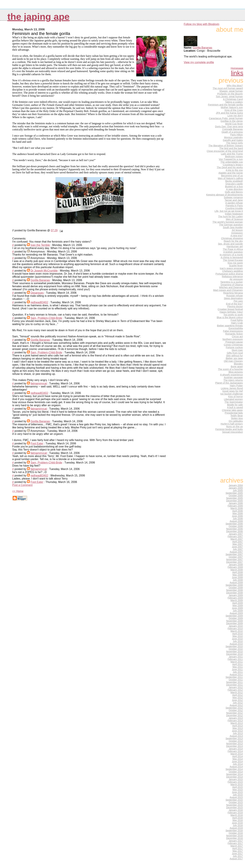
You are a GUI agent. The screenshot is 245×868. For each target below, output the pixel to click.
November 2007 (234, 560)
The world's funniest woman (228, 222)
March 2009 (237, 600)
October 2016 (236, 833)
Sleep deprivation (233, 298)
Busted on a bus (234, 186)
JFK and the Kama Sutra (229, 113)
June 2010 (237, 639)
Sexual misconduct (232, 432)
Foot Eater (37, 443)
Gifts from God (235, 353)
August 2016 (236, 828)
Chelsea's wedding (232, 271)
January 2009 (236, 595)
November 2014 (234, 774)
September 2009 (234, 616)
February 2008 (235, 567)
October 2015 (236, 802)
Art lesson (237, 230)
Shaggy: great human (231, 91)
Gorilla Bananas (40, 280)
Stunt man (237, 350)
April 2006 (238, 511)
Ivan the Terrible (40, 245)
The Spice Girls (234, 143)
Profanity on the (230, 94)
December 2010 (234, 654)
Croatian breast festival (230, 309)
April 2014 (238, 756)
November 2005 (234, 498)
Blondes (238, 364)
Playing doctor (235, 306)
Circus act (237, 336)
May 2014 (238, 759)
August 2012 (236, 705)
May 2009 (238, 606)
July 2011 (238, 672)
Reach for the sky (233, 241)
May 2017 (238, 851)
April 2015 (238, 787)
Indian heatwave (234, 214)
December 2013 (234, 746)
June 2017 (237, 854)
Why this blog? (235, 86)
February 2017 (235, 843)
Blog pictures (236, 372)
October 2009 (236, 618)
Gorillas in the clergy (232, 121)
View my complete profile (199, 62)
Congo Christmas (233, 345)
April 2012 (238, 695)
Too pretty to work (233, 315)
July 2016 (238, 825)
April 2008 (238, 572)
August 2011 (236, 675)
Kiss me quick (235, 263)
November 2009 (234, 621)
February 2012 (235, 690)
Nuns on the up (234, 426)
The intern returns (233, 380)
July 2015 (238, 795)
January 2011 (236, 657)
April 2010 (238, 634)
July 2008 (238, 580)
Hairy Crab (237, 323)
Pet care (238, 301)
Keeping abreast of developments (224, 195)
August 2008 (236, 583)
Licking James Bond (232, 388)
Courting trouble (234, 208)
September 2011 (234, 677)
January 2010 (236, 626)
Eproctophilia (236, 328)
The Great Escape (233, 260)
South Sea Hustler (233, 227)
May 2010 (238, 636)
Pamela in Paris (234, 206)
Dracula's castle (234, 184)
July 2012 (238, 703)
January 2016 (236, 810)
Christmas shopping (232, 238)
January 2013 (236, 718)
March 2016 (237, 815)
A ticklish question (233, 252)
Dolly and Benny (234, 192)
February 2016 (235, 813)
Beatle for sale (235, 405)
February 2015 (235, 782)
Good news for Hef (233, 391)
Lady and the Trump (232, 154)
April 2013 (238, 726)
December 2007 (234, 562)
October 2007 (236, 557)
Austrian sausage (233, 377)
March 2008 (237, 570)
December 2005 (234, 501)
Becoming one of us (232, 176)
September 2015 (234, 800)
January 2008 (236, 565)
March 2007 (237, 539)
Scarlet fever (236, 266)
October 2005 (236, 496)
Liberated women (233, 399)
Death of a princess (232, 132)
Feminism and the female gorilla (225, 105)
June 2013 (237, 731)
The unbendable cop (232, 162)
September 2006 (234, 524)
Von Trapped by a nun (231, 159)
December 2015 (234, 808)
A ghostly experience (231, 375)
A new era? (237, 236)
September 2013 (234, 739)
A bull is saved (235, 407)
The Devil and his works (230, 167)
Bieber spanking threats (230, 326)
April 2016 (238, 818)
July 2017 (238, 856)
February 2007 (235, 537)
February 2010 (235, 629)
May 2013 (238, 728)
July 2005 (238, 491)
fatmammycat (39, 383)
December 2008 (234, 593)
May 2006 (238, 514)
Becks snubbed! (234, 181)
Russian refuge (235, 296)
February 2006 (235, 506)
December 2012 (234, 716)
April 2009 (238, 603)
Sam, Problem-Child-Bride (46, 318)
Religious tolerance (232, 276)
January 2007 (236, 534)
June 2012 (237, 700)
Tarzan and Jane (234, 200)
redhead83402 (39, 302)
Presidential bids (234, 413)
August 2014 (236, 767)
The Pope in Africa (233, 249)
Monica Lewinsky (233, 137)
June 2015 (237, 792)
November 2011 (234, 682)
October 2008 (236, 588)
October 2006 (236, 526)
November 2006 (234, 529)
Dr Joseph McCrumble (44, 271)
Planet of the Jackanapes (229, 383)
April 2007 (238, 542)
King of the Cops (234, 110)
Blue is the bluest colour (230, 317)
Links (237, 73)
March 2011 (237, 662)
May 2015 (238, 790)
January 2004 (236, 485)
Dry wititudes (236, 421)
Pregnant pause (234, 342)
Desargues (37, 293)
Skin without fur (234, 356)
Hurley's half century (232, 424)
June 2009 (237, 608)
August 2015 (236, 797)
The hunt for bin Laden (230, 216)
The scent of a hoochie (230, 369)
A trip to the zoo (234, 170)
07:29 (54, 230)
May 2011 (238, 667)
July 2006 (238, 519)
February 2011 (235, 659)
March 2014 (237, 754)
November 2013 (234, 744)
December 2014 (234, 777)
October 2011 (236, 680)
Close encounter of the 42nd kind (225, 151)
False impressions (233, 331)
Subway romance (233, 197)
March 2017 (237, 846)
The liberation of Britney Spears (226, 146)
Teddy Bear (237, 416)
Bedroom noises (234, 156)
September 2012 (234, 708)
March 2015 (237, 785)
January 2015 (236, 779)
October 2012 (236, 710)
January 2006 (236, 503)
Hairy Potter (236, 386)
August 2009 (236, 613)
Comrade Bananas (233, 129)
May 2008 (238, 575)
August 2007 (236, 552)
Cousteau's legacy (233, 165)
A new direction (234, 189)
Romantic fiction (234, 334)
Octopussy (237, 233)
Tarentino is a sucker (232, 282)
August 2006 (236, 521)
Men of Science (234, 219)
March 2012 (237, 693)
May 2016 (238, 820)
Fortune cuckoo (234, 347)
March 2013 (237, 723)
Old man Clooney (233, 361)
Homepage (237, 68)
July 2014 (238, 764)
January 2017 (236, 841)
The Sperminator (234, 402)
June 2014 (237, 762)
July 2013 (238, 733)
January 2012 (236, 687)
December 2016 (234, 838)
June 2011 (237, 669)
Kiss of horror (235, 396)
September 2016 (234, 831)
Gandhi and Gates (233, 140)
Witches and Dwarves (231, 287)
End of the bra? (234, 304)
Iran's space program (231, 268)
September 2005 (234, 493)
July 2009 (238, 611)
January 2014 (236, 749)
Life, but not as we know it (229, 211)
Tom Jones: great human (229, 96)
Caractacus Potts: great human (226, 118)
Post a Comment (22, 485)
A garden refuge (234, 203)
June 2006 (237, 516)
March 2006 (237, 508)
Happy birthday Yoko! (231, 312)
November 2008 (234, 590)
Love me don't (235, 116)
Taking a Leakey (234, 102)
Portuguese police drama (229, 274)
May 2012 (238, 698)
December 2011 (234, 685)
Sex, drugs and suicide (230, 244)
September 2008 (234, 585)
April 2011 (238, 664)
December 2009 (234, 623)
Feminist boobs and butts (229, 429)
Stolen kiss (237, 418)
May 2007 (238, 544)
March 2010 (237, 631)
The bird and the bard (231, 148)
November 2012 (234, 713)
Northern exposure (233, 339)
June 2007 (237, 547)
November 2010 (234, 652)
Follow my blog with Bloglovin (202, 24)
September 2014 (234, 769)
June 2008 (237, 577)
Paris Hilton (236, 135)
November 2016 (234, 836)
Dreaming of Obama (232, 285)
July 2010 (238, 641)
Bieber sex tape (234, 358)
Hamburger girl (235, 246)
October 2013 (236, 741)
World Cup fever (234, 124)
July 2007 (238, 549)
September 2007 (234, 554)
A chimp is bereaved (232, 257)
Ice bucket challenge (232, 394)
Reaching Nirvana (233, 293)
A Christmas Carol (233, 99)
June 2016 (237, 823)
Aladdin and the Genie (231, 173)
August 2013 (236, 736)
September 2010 (234, 646)
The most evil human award (228, 88)
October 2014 (236, 772)
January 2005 (236, 488)
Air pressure (236, 279)
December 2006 (234, 531)
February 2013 (235, 721)
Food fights (237, 320)
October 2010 (236, 649)
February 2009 (235, 598)
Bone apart (237, 366)
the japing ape (38, 17)
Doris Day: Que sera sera (229, 126)
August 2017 (236, 859)
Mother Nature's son (232, 107)
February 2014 (235, 751)
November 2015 (234, 805)
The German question (231, 225)
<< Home (18, 491)
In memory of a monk (231, 255)
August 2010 (236, 644)
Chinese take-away (232, 410)
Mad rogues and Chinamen (228, 290)
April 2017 (238, 848)
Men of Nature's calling (230, 178)
